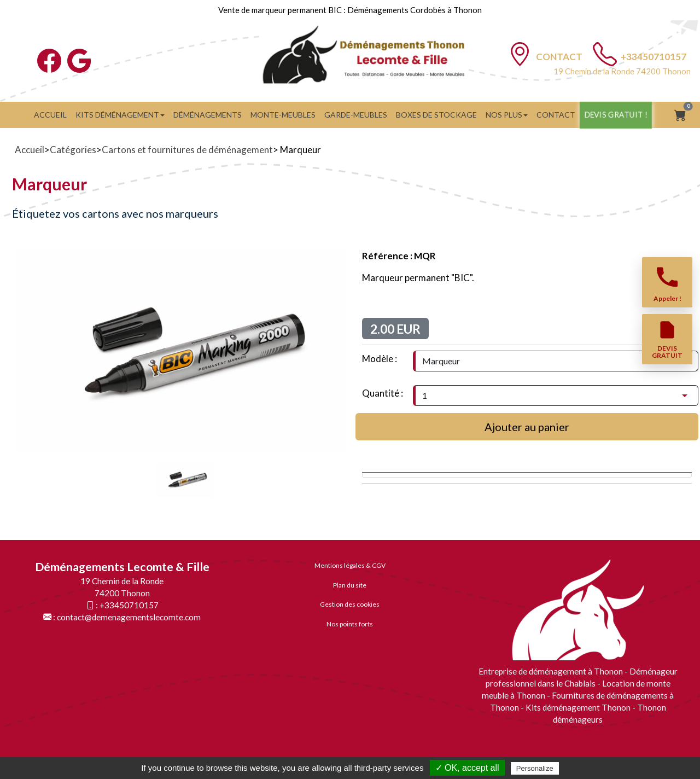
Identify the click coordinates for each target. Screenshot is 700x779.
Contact (560, 57)
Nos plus (507, 115)
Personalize (535, 768)
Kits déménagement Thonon (578, 707)
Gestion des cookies (350, 604)
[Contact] (520, 54)
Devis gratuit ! (616, 115)
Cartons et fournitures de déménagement (187, 150)
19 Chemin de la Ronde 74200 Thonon (622, 71)
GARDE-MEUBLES (356, 115)
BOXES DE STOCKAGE (436, 115)
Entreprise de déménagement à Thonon (552, 671)
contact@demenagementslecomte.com (129, 617)
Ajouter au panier (527, 427)
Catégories (73, 150)
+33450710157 (654, 57)
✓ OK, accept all (467, 768)
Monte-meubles (283, 115)
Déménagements (208, 115)
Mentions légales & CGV (350, 565)
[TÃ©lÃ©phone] (605, 54)
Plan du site (350, 585)
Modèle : (380, 359)
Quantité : (383, 393)
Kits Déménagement (120, 115)
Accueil (50, 115)
